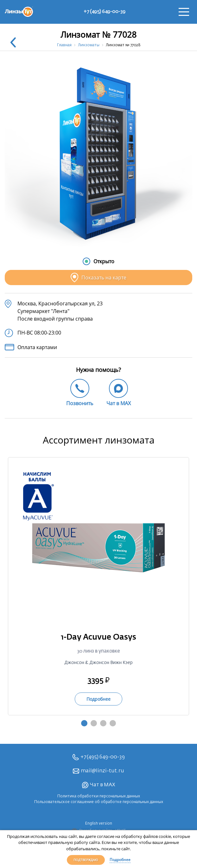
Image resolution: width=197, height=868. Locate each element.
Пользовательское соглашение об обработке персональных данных (99, 802)
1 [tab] (84, 723)
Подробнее (120, 860)
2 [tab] (94, 723)
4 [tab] (113, 723)
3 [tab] (103, 723)
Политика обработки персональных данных (99, 796)
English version (99, 824)
